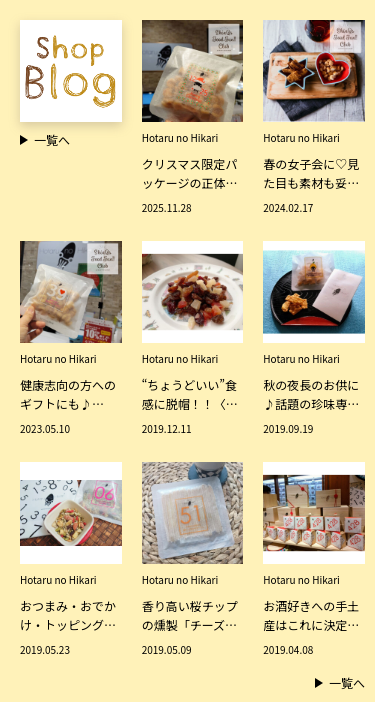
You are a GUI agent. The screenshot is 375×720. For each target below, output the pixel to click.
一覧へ (340, 682)
